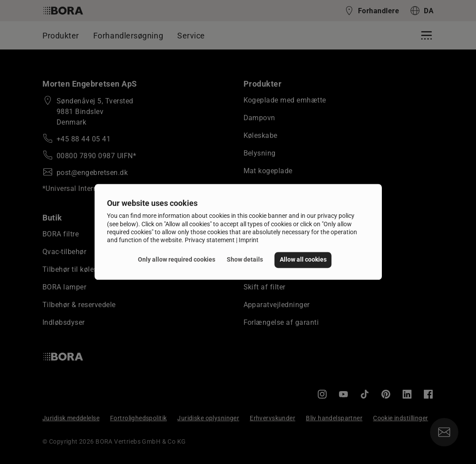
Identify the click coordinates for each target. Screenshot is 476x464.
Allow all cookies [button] (303, 260)
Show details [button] (245, 260)
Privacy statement (210, 240)
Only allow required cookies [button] (177, 260)
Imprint (249, 240)
